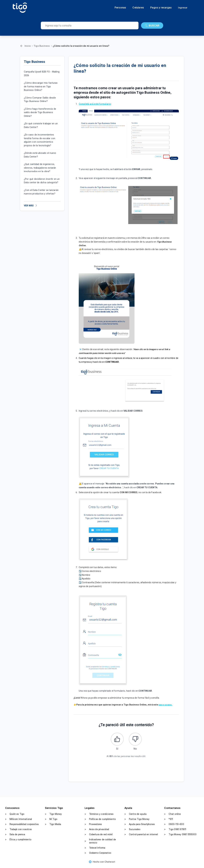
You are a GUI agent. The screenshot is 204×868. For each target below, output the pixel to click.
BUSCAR (152, 25)
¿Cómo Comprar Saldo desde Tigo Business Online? (40, 100)
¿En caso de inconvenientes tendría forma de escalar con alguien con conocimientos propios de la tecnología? (40, 140)
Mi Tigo (51, 821)
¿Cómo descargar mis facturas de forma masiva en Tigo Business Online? (41, 86)
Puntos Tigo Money (137, 821)
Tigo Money (53, 815)
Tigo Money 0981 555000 (180, 836)
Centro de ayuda (135, 815)
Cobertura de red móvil (99, 836)
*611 (169, 821)
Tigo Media (53, 826)
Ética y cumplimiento (18, 841)
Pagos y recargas (161, 8)
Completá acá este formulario (95, 104)
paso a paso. (165, 705)
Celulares (138, 8)
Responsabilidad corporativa (22, 826)
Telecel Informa (95, 849)
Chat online (172, 815)
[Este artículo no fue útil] (136, 740)
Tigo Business (42, 46)
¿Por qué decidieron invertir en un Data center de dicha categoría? (42, 181)
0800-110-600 (174, 826)
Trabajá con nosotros (18, 831)
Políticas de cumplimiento (100, 821)
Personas (120, 8)
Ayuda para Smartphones (140, 826)
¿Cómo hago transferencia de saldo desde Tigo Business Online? (40, 112)
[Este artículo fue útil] (117, 740)
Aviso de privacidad (97, 831)
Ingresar (183, 8)
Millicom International (18, 821)
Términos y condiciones (99, 815)
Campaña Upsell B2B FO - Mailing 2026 (42, 74)
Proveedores (93, 826)
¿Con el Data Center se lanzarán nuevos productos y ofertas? (41, 192)
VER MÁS (31, 206)
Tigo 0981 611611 (175, 831)
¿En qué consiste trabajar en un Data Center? (41, 125)
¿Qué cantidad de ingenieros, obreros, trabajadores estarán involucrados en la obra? (40, 168)
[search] (90, 25)
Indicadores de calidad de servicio (100, 842)
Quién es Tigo (15, 815)
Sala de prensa (15, 836)
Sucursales (132, 831)
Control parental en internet (141, 836)
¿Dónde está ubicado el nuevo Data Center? (40, 155)
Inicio (28, 46)
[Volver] (22, 46)
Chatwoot (110, 863)
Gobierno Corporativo (98, 854)
